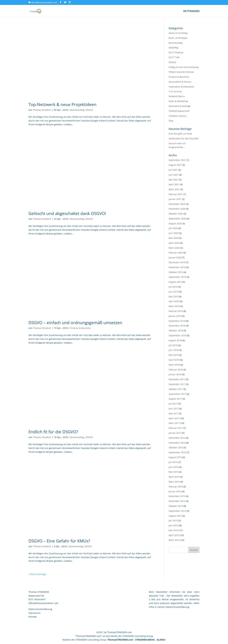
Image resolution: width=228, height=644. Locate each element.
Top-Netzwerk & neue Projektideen (62, 104)
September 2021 (177, 160)
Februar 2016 (176, 487)
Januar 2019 (175, 316)
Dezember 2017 (177, 379)
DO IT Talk (174, 57)
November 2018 (177, 326)
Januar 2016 (175, 491)
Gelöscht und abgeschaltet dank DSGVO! (67, 213)
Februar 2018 (176, 370)
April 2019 (174, 301)
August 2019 (175, 282)
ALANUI (161, 640)
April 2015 (174, 535)
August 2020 (175, 223)
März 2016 (174, 482)
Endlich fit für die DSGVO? (53, 432)
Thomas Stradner (42, 110)
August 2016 (175, 457)
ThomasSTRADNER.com (120, 640)
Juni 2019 (174, 292)
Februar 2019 (176, 311)
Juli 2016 (173, 462)
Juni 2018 (174, 350)
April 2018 (174, 360)
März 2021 (174, 189)
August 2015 (175, 516)
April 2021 (174, 184)
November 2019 (177, 267)
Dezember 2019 (177, 262)
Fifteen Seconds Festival (181, 72)
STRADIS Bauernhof (179, 111)
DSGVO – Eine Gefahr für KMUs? (59, 541)
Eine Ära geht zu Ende (180, 134)
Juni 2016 (174, 467)
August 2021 (175, 165)
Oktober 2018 (176, 331)
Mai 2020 (173, 238)
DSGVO (89, 110)
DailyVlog (173, 48)
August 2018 (175, 340)
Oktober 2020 (176, 214)
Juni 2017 (174, 409)
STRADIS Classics (178, 116)
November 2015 (177, 501)
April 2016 (174, 477)
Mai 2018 (173, 355)
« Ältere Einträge (37, 574)
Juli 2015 (173, 521)
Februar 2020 (176, 253)
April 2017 (174, 418)
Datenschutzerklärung (40, 609)
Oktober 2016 (176, 447)
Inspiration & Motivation (181, 87)
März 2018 (174, 365)
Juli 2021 (173, 170)
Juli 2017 (173, 404)
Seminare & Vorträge (180, 106)
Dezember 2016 (177, 438)
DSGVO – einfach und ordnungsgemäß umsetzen (75, 323)
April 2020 (174, 243)
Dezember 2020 (177, 204)
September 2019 (177, 277)
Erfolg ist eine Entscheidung (184, 67)
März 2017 (174, 423)
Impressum (35, 613)
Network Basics (177, 96)
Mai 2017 (173, 413)
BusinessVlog (77, 110)
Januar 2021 (175, 199)
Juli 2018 (173, 345)
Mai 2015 (173, 530)
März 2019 (174, 306)
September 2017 (177, 394)
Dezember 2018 (177, 321)
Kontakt (33, 617)
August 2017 (175, 399)
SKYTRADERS (191, 11)
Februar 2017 (176, 428)
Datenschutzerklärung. (178, 607)
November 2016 (177, 443)
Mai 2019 (173, 297)
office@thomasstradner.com (43, 603)
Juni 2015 (174, 525)
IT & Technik (175, 92)
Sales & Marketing (178, 101)
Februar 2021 (176, 194)
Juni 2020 (174, 233)
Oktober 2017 (176, 389)
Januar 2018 (175, 374)
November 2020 (177, 209)
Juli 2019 (173, 287)
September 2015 (177, 511)
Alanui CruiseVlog (178, 33)
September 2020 (177, 219)
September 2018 (177, 335)
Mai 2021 (173, 180)
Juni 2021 (174, 175)
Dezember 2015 (177, 496)
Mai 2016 (173, 472)
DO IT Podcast (176, 52)
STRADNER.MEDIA (145, 640)
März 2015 (174, 540)
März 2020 (174, 248)
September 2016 (177, 452)
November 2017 (177, 384)
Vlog (171, 121)
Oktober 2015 (176, 506)
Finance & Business (81, 328)
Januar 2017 (175, 433)
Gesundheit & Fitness (180, 82)
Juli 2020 (173, 228)
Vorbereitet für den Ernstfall (184, 138)
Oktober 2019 (176, 272)
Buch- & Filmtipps (178, 38)
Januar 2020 (175, 257)
